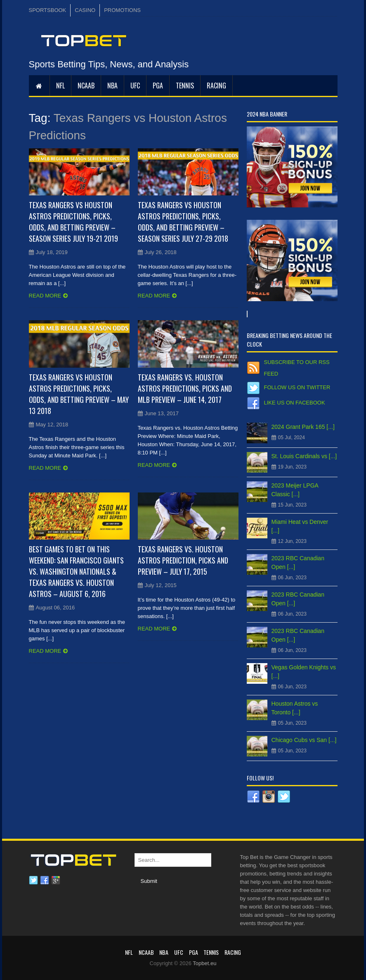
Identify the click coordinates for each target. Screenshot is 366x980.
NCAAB (86, 86)
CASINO (85, 10)
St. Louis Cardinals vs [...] (304, 456)
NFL (60, 86)
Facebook (45, 880)
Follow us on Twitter (297, 387)
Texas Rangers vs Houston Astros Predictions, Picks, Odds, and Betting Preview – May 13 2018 (79, 394)
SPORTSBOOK (48, 10)
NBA (112, 86)
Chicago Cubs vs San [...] (304, 740)
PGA (158, 86)
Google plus (56, 880)
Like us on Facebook (295, 403)
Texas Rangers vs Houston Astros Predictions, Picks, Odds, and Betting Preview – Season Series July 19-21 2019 (73, 222)
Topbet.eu (204, 963)
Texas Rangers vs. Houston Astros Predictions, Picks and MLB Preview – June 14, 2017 (185, 388)
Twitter (33, 880)
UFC (135, 86)
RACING (216, 86)
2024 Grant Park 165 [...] (303, 427)
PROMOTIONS (122, 10)
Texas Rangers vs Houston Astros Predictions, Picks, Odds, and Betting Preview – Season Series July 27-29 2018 (183, 222)
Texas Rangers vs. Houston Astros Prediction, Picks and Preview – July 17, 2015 (183, 560)
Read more (45, 296)
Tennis (185, 86)
